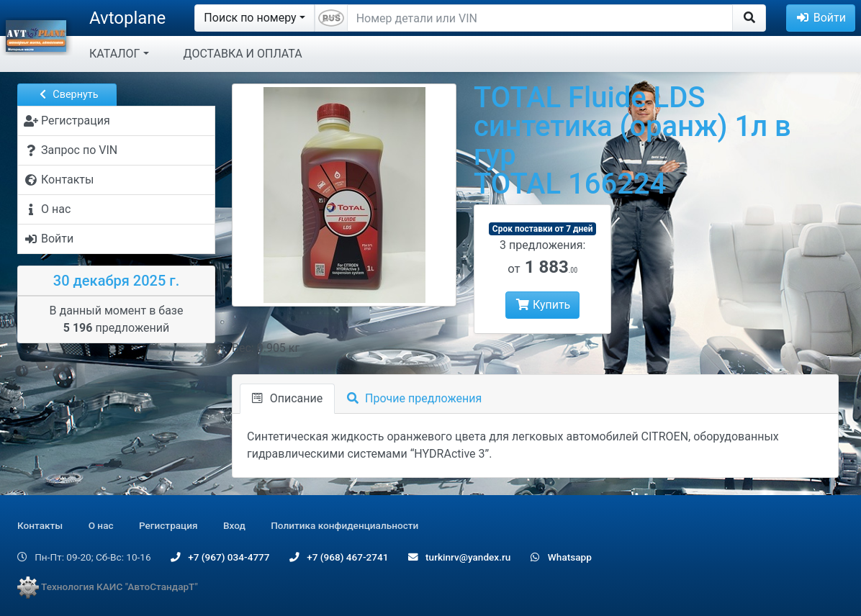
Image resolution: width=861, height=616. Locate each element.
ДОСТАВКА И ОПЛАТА (243, 54)
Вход (234, 525)
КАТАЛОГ (114, 54)
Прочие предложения (414, 398)
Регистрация (168, 525)
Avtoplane (127, 18)
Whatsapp (561, 557)
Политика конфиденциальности (344, 525)
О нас (101, 525)
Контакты (40, 525)
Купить (542, 305)
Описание (287, 398)
